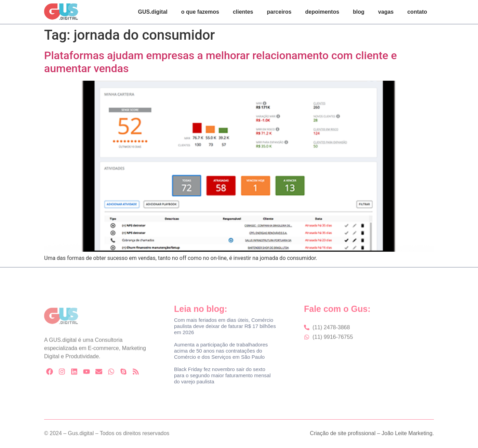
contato (417, 12)
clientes (243, 12)
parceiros (279, 12)
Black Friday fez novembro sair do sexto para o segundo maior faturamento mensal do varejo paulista (222, 375)
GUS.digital (153, 12)
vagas (386, 12)
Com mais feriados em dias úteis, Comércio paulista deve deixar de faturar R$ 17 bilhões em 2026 (225, 326)
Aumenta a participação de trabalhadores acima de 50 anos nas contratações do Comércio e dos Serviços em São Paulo (221, 351)
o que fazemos (200, 12)
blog (359, 12)
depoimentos (322, 12)
